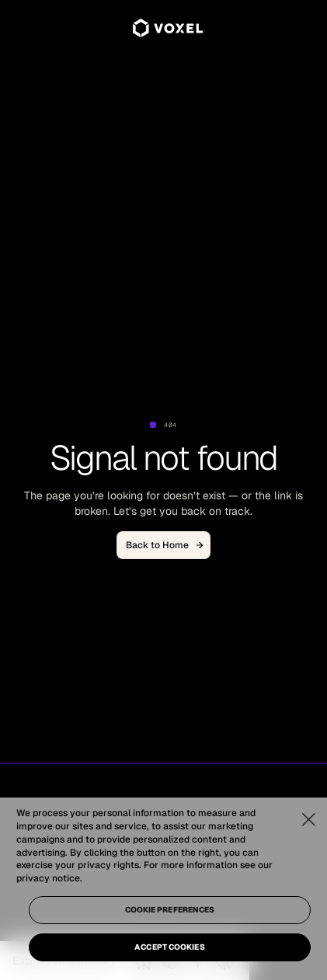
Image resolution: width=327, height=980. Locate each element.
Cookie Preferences (170, 910)
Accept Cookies (169, 947)
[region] (163, 889)
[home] (164, 28)
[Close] (308, 819)
